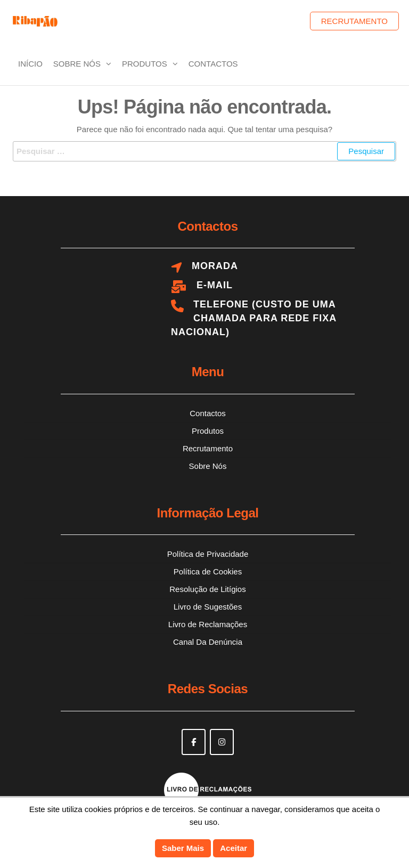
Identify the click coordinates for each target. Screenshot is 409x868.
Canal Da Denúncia (208, 642)
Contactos (213, 64)
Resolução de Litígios (207, 589)
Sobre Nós (77, 64)
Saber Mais (183, 848)
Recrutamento (354, 21)
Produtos (145, 64)
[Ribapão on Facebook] (194, 742)
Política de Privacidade (208, 554)
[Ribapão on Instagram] (222, 742)
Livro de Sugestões (208, 607)
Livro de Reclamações (208, 624)
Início (30, 64)
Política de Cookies (208, 571)
